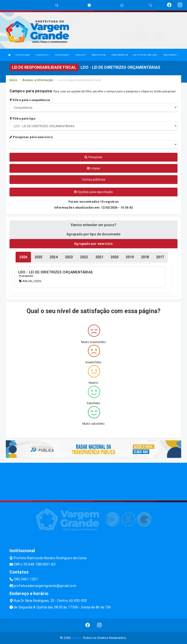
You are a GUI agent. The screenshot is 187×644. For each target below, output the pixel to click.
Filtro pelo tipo (22, 119)
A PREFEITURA (23, 55)
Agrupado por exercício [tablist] (93, 244)
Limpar (94, 168)
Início (13, 80)
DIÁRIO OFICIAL (99, 55)
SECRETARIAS (62, 55)
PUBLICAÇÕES (171, 55)
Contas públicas (93, 179)
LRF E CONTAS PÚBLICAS (146, 55)
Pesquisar (93, 157)
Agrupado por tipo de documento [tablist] (93, 234)
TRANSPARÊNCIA (120, 55)
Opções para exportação (93, 192)
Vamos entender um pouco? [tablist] (93, 225)
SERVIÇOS (81, 55)
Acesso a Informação (38, 80)
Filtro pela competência (30, 100)
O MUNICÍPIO (43, 55)
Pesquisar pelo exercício (31, 137)
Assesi (76, 638)
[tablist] (23, 257)
